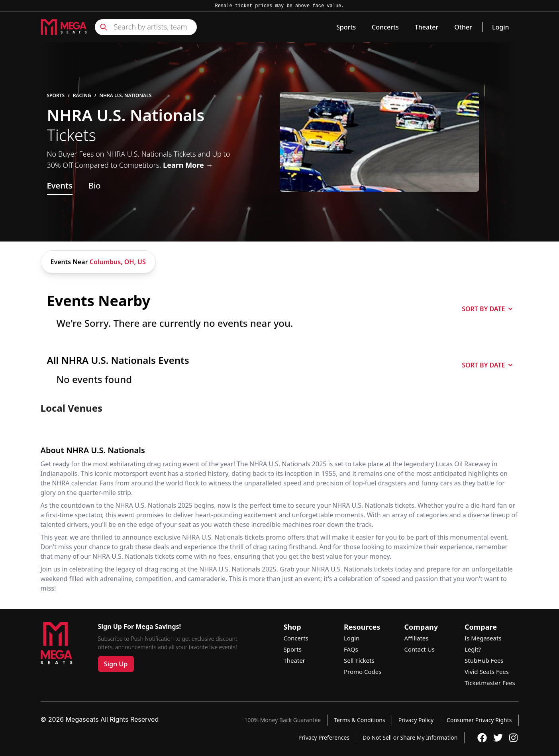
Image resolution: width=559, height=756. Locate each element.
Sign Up (116, 664)
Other (463, 27)
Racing (82, 96)
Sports (346, 27)
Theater (427, 27)
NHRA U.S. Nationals (126, 96)
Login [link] (501, 27)
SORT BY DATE (487, 309)
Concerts (385, 27)
